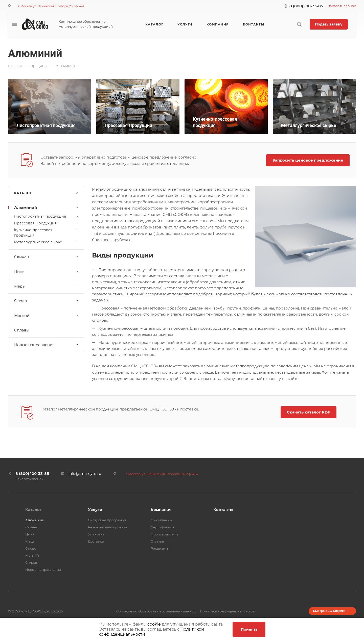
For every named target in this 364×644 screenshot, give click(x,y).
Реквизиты (160, 548)
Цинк (47, 272)
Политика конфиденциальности (228, 611)
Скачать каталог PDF (309, 412)
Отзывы (157, 541)
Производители (164, 534)
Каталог (33, 510)
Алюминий (47, 207)
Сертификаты (162, 527)
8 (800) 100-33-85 (306, 6)
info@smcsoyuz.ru (85, 474)
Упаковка (96, 534)
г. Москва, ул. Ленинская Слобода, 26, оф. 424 (51, 6)
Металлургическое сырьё (47, 242)
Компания (161, 510)
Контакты (223, 510)
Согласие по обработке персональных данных (156, 611)
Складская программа (107, 520)
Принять (249, 629)
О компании (161, 520)
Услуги (95, 510)
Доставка (96, 541)
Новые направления (47, 345)
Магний (47, 315)
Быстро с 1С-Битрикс (329, 611)
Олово (47, 301)
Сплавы (47, 330)
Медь (47, 286)
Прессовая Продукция (47, 223)
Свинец (47, 257)
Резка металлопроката (108, 527)
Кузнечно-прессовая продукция (47, 233)
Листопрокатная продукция (47, 216)
